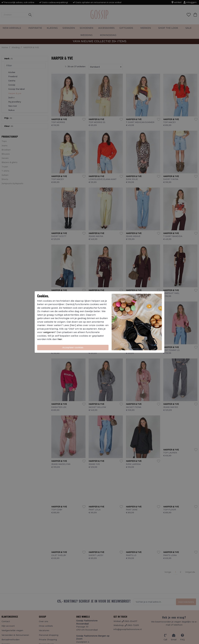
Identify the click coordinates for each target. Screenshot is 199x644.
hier (60, 339)
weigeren (49, 332)
